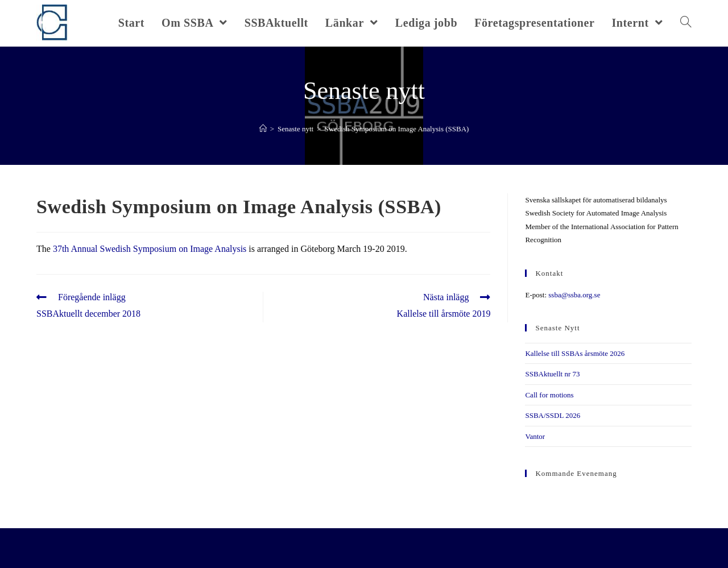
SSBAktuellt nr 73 (552, 374)
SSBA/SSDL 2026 (553, 415)
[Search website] (686, 23)
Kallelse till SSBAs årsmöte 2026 (575, 353)
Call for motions (549, 395)
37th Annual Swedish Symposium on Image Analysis (150, 249)
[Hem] (263, 129)
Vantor (535, 436)
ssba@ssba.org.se (574, 295)
